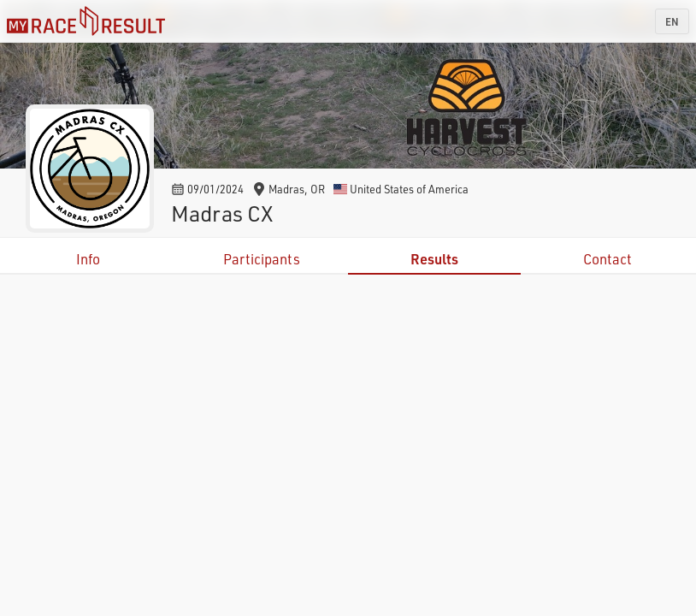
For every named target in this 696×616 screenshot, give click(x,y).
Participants (262, 259)
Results (434, 259)
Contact (608, 259)
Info (88, 259)
